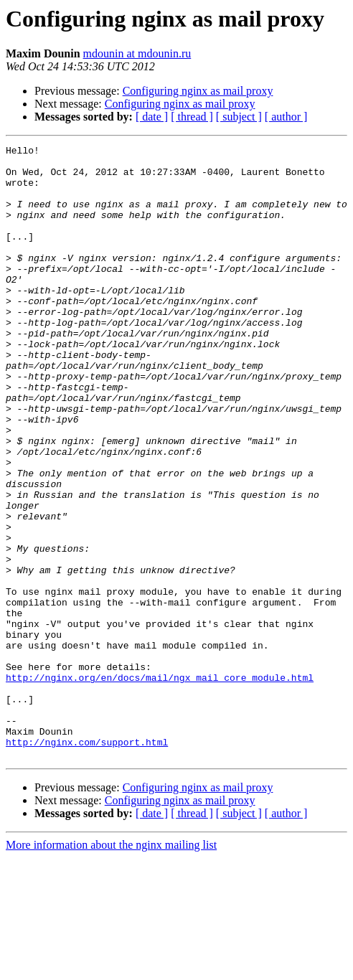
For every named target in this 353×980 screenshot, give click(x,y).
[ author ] (286, 117)
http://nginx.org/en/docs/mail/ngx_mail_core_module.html (160, 785)
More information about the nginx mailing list (111, 967)
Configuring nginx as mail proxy (198, 91)
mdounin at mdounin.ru (137, 53)
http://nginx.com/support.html (87, 862)
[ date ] (152, 117)
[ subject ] (239, 117)
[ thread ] (192, 117)
